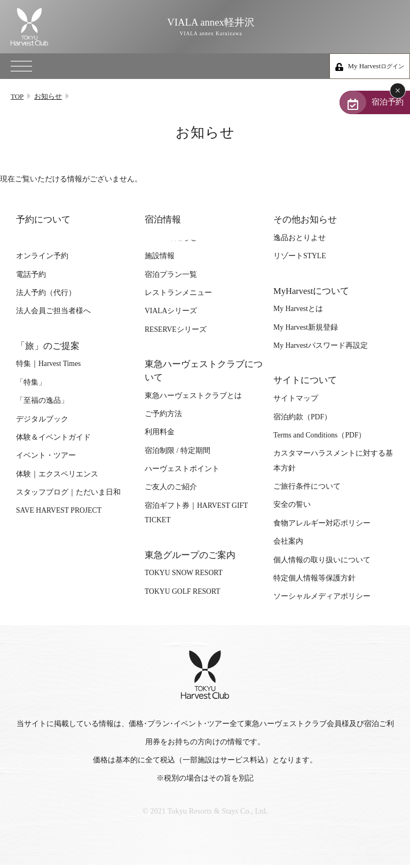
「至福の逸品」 (42, 405)
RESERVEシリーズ (176, 334)
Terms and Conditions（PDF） (320, 440)
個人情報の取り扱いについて (322, 564)
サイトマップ (296, 403)
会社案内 (288, 546)
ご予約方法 (163, 419)
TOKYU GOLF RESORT (183, 596)
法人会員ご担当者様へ (53, 316)
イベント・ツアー (46, 460)
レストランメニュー (178, 297)
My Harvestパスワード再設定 (321, 350)
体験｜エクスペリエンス (57, 479)
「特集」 (31, 387)
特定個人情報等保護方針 (314, 583)
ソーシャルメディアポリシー (322, 601)
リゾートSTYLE (299, 261)
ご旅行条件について (307, 491)
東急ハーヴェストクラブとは (193, 400)
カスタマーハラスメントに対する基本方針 (333, 465)
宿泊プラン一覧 (171, 279)
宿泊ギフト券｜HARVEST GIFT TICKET (196, 517)
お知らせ (48, 96)
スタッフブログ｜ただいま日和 (68, 497)
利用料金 (160, 437)
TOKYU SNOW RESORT (184, 578)
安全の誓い (292, 509)
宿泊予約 (368, 104)
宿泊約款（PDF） (302, 422)
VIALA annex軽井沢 (205, 27)
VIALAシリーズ (171, 316)
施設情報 (160, 261)
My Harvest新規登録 (306, 332)
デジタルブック (42, 423)
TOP (17, 96)
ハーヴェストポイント (182, 473)
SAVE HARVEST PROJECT (59, 515)
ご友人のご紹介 (171, 492)
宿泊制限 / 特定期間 (178, 455)
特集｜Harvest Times (48, 368)
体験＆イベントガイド (53, 442)
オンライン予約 (42, 261)
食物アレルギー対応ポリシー (322, 528)
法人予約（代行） (46, 297)
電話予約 (31, 279)
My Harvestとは (298, 313)
